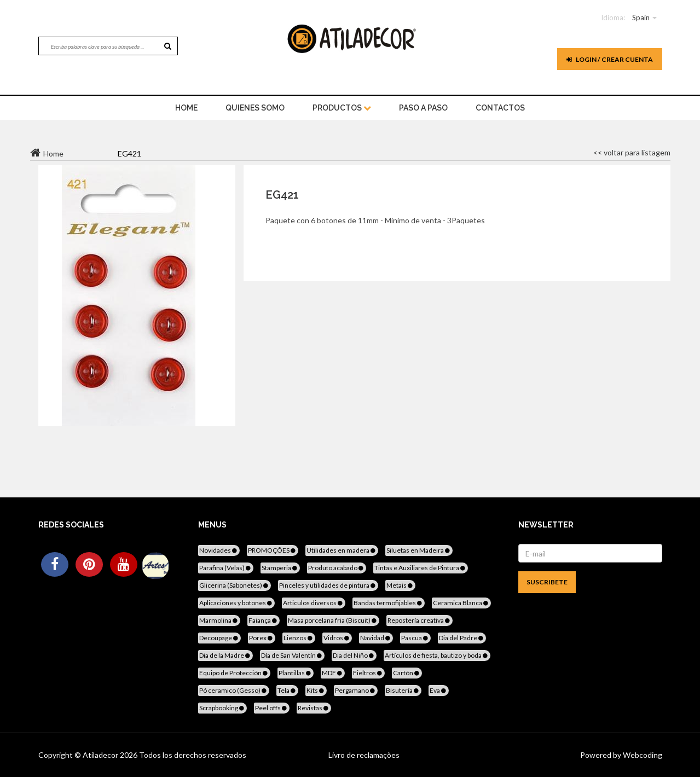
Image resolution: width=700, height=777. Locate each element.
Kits (316, 690)
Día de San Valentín (292, 655)
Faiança (264, 620)
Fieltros (368, 673)
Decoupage (219, 638)
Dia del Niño (354, 655)
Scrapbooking (222, 708)
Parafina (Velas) (226, 568)
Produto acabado (337, 568)
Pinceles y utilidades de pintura (328, 585)
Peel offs (272, 708)
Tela (287, 690)
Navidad (376, 638)
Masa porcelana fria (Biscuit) (333, 620)
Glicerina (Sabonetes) (235, 585)
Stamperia (280, 568)
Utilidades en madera (342, 550)
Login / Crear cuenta (610, 59)
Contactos (500, 108)
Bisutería (403, 690)
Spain (641, 18)
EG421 (282, 195)
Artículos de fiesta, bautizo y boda (437, 655)
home (186, 108)
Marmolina (219, 620)
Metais (400, 585)
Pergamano (356, 690)
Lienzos (299, 638)
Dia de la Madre (225, 655)
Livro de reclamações (364, 755)
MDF (333, 673)
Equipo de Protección (234, 673)
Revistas (314, 708)
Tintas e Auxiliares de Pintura (421, 568)
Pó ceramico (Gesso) (234, 690)
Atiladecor (101, 755)
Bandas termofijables (389, 603)
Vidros (337, 638)
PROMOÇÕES (273, 550)
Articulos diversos (314, 603)
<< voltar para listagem (632, 152)
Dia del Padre (462, 638)
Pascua (415, 638)
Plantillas (296, 673)
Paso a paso (423, 108)
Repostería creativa (420, 620)
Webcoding (642, 755)
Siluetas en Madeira (419, 550)
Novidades (219, 550)
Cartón (407, 673)
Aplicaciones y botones (236, 603)
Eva (439, 690)
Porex (262, 638)
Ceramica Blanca (461, 603)
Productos (342, 108)
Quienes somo (255, 108)
